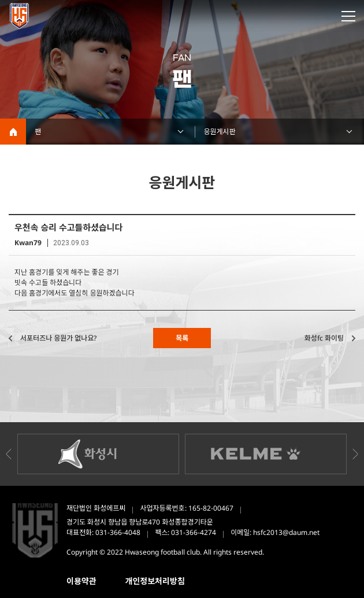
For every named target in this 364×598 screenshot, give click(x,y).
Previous (9, 454)
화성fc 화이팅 (324, 338)
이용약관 (81, 581)
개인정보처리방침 (155, 581)
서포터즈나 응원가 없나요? (58, 338)
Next (355, 454)
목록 (182, 338)
